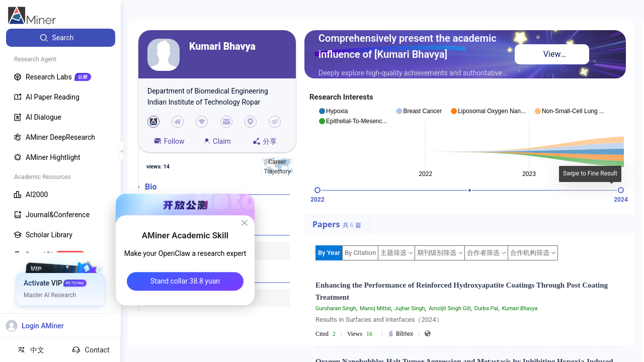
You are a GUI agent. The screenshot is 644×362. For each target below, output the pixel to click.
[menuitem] (61, 38)
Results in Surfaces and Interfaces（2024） (379, 320)
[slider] (317, 190)
